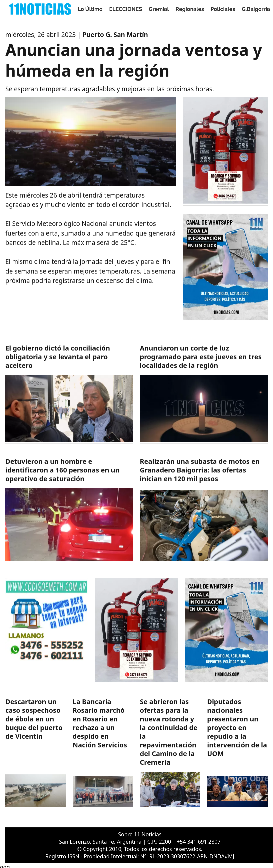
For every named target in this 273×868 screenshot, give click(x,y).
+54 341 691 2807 (198, 842)
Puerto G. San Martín (115, 35)
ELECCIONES (126, 9)
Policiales (223, 9)
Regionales (190, 9)
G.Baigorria (256, 9)
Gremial (159, 9)
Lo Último (90, 9)
